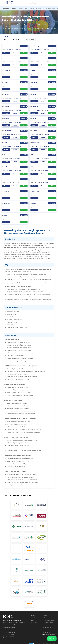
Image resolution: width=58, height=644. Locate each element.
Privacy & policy (48, 620)
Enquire (15, 53)
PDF (24, 53)
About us (34, 615)
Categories (6, 8)
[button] (33, 3)
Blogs (33, 617)
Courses (14, 8)
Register (6, 53)
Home (33, 613)
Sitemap (46, 615)
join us (46, 613)
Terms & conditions (49, 617)
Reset (32, 39)
